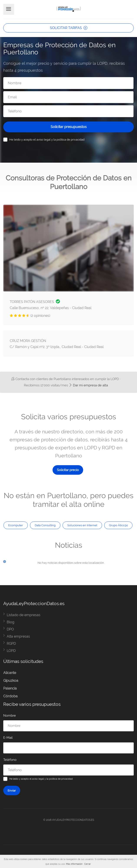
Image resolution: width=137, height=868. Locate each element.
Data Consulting (45, 525)
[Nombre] (68, 83)
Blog (11, 622)
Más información (74, 864)
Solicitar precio (68, 470)
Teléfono (10, 760)
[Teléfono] (68, 111)
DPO (10, 629)
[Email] (68, 97)
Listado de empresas (24, 615)
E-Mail (8, 738)
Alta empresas (18, 636)
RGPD (11, 644)
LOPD (11, 651)
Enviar (12, 790)
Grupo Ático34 (118, 525)
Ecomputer (16, 525)
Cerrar (87, 864)
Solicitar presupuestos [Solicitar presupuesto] (69, 127)
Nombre (10, 716)
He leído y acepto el (47, 139)
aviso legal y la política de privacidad (60, 139)
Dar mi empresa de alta (88, 385)
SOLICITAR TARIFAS (69, 28)
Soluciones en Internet (82, 525)
